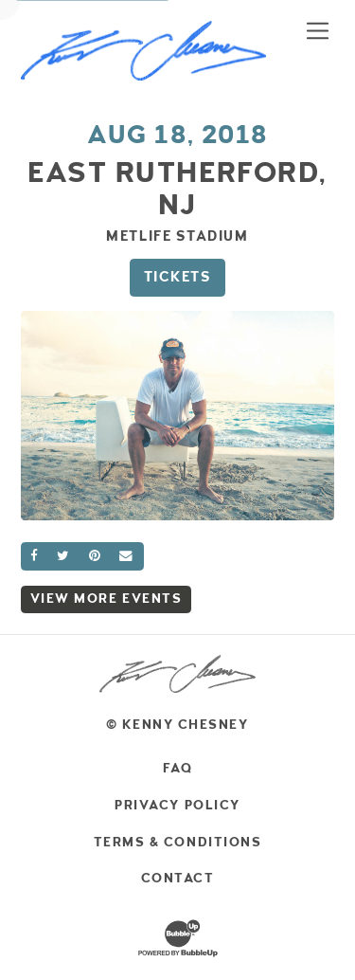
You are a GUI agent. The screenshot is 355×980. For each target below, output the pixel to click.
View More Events (106, 599)
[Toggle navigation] (318, 30)
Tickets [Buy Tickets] (178, 277)
